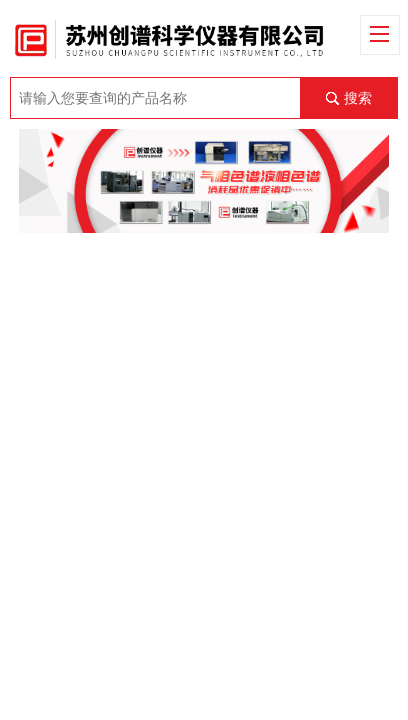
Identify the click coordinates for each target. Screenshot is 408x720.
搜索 (358, 98)
